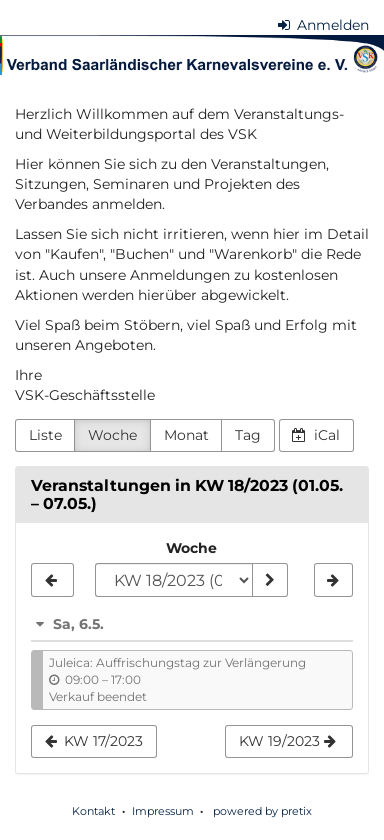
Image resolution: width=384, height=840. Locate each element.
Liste (45, 435)
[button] (192, 624)
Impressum (163, 811)
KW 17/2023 (94, 741)
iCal (316, 435)
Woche (112, 435)
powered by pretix (262, 811)
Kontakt (93, 811)
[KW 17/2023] (52, 580)
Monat (186, 435)
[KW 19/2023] (333, 580)
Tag (248, 435)
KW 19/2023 (287, 741)
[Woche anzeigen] (270, 580)
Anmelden (324, 25)
